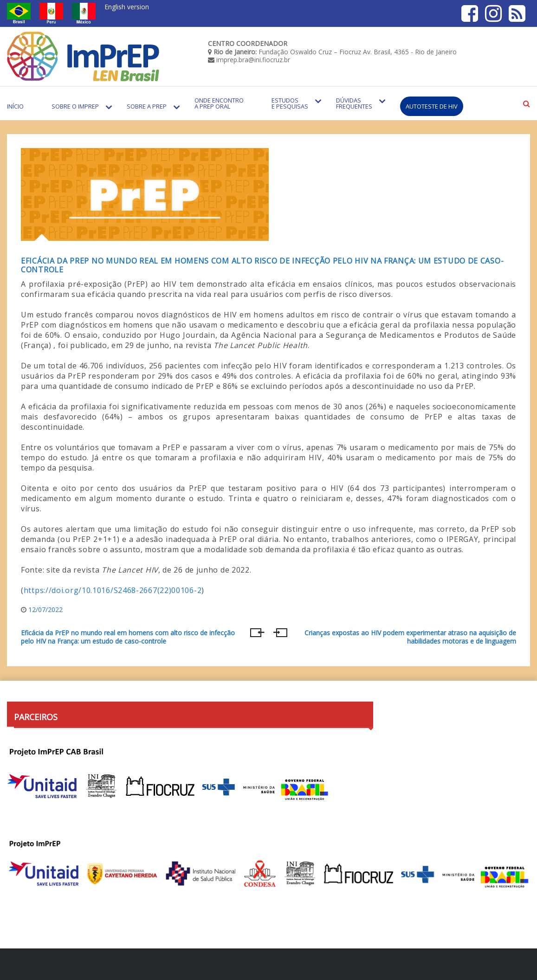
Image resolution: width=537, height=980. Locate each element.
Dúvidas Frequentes (354, 103)
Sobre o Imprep (75, 106)
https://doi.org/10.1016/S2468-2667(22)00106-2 (113, 590)
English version (127, 7)
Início (15, 106)
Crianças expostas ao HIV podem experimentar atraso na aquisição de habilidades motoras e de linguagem (410, 637)
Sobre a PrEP (147, 106)
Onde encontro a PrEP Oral (219, 103)
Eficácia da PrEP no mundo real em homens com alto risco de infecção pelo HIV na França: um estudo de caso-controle (262, 265)
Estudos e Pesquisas (290, 103)
